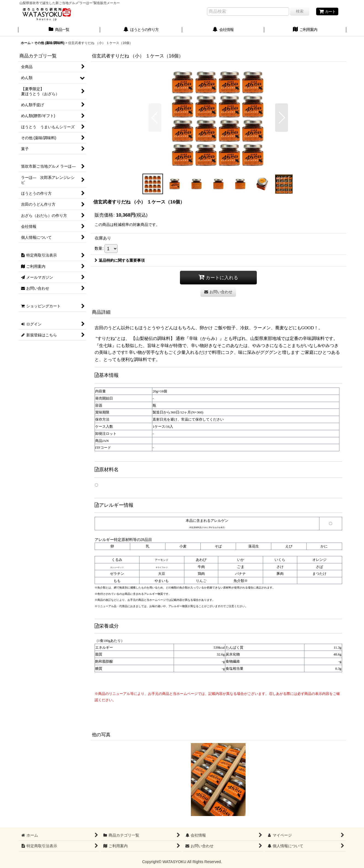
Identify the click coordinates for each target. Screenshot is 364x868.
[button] (155, 118)
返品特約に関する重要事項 (120, 260)
